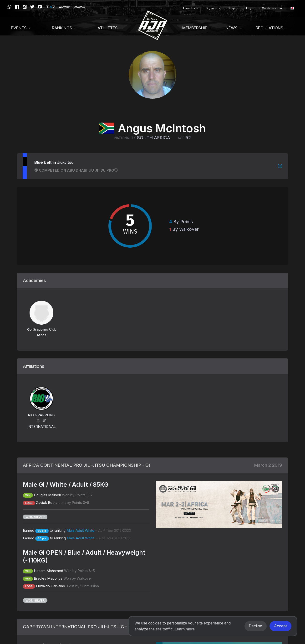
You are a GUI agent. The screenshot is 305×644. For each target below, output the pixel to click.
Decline (255, 626)
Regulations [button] (271, 28)
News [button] (233, 28)
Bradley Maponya (48, 578)
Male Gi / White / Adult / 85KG (66, 485)
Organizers (213, 8)
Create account (272, 8)
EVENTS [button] (21, 28)
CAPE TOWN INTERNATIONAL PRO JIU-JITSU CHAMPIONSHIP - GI (94, 627)
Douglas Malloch (47, 495)
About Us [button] (190, 8)
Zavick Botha (47, 503)
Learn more (185, 629)
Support (233, 8)
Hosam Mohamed (48, 571)
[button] (292, 8)
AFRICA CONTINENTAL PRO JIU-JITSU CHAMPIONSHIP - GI (86, 465)
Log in (250, 8)
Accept (280, 626)
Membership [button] (197, 28)
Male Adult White (99, 530)
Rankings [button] (64, 28)
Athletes (108, 28)
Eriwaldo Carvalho (51, 586)
